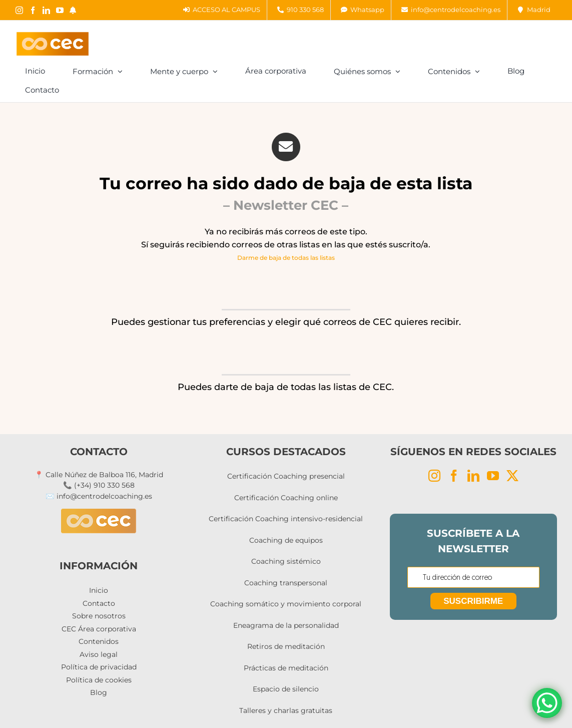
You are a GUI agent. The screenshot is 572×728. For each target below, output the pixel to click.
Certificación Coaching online (286, 498)
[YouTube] (493, 476)
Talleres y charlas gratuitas (286, 710)
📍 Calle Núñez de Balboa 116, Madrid (99, 475)
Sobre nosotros (99, 616)
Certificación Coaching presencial (286, 476)
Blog (99, 692)
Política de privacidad (99, 667)
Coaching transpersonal (286, 583)
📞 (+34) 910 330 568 (99, 485)
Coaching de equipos (286, 540)
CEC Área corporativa (99, 629)
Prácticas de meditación (286, 668)
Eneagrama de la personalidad (286, 625)
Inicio (99, 590)
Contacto (99, 603)
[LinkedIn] (473, 476)
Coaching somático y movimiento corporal (286, 604)
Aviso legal (99, 654)
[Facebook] (454, 476)
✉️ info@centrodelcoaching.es (99, 496)
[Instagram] (434, 476)
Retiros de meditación (286, 646)
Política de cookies (99, 680)
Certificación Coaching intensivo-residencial (286, 519)
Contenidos (99, 641)
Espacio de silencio (286, 689)
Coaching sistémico (286, 561)
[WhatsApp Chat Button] (547, 703)
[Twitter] (512, 476)
